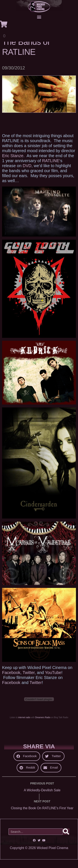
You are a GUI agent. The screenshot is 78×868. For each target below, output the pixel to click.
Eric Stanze (13, 164)
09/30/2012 (14, 76)
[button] (39, 17)
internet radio (24, 726)
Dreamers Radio (43, 726)
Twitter (29, 681)
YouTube (53, 681)
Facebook (11, 681)
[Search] (66, 840)
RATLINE (51, 169)
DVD (27, 174)
